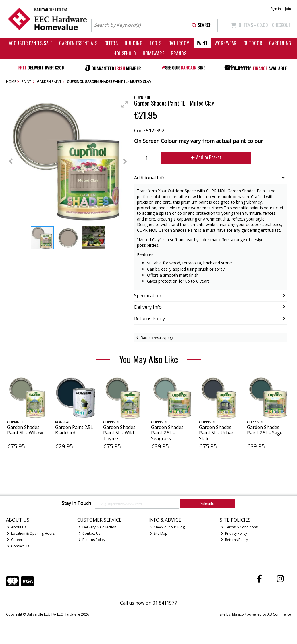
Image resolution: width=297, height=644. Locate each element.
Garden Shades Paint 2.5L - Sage (265, 430)
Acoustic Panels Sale (31, 43)
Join (288, 9)
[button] (125, 104)
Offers (111, 43)
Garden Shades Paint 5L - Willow (25, 430)
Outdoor (253, 43)
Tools (155, 43)
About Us (17, 527)
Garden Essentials (78, 43)
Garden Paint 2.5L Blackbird (74, 430)
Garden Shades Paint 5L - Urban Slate (217, 433)
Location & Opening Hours (31, 533)
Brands (179, 53)
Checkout (281, 25)
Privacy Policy (234, 533)
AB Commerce (279, 614)
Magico (238, 614)
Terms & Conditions (239, 527)
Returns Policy (92, 540)
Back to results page (157, 338)
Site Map (159, 533)
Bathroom (179, 43)
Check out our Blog (167, 527)
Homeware (153, 53)
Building (134, 43)
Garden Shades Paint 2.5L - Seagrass (167, 433)
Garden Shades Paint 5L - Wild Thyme (119, 433)
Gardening (280, 43)
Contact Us (18, 546)
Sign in (276, 9)
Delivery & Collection (98, 527)
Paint (202, 43)
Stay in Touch (76, 503)
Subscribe (208, 503)
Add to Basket (206, 157)
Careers (16, 540)
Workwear (226, 43)
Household (125, 53)
